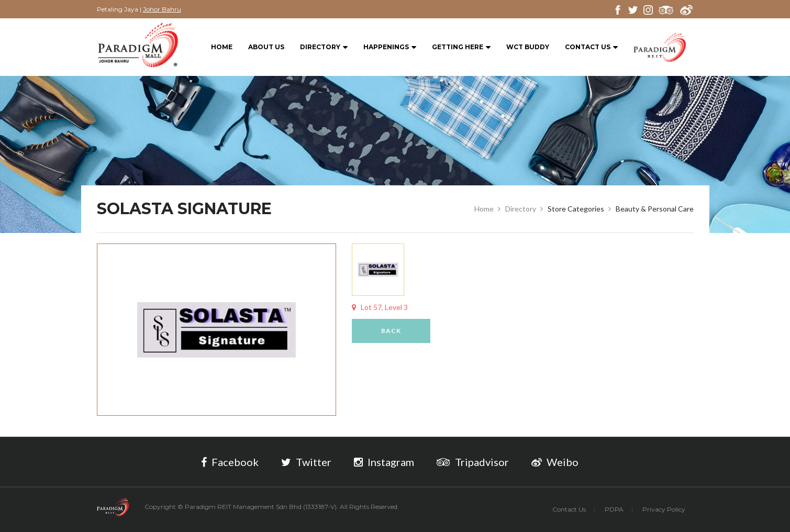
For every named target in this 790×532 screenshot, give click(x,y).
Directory (324, 47)
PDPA (614, 509)
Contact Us (591, 47)
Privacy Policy (664, 509)
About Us (266, 47)
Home (222, 47)
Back (391, 331)
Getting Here (461, 47)
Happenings (390, 47)
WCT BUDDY (528, 47)
